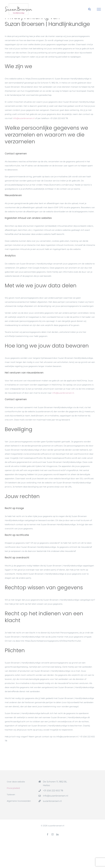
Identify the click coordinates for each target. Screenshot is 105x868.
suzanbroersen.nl (52, 801)
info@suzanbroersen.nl (24, 118)
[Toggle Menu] (99, 9)
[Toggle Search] (89, 9)
